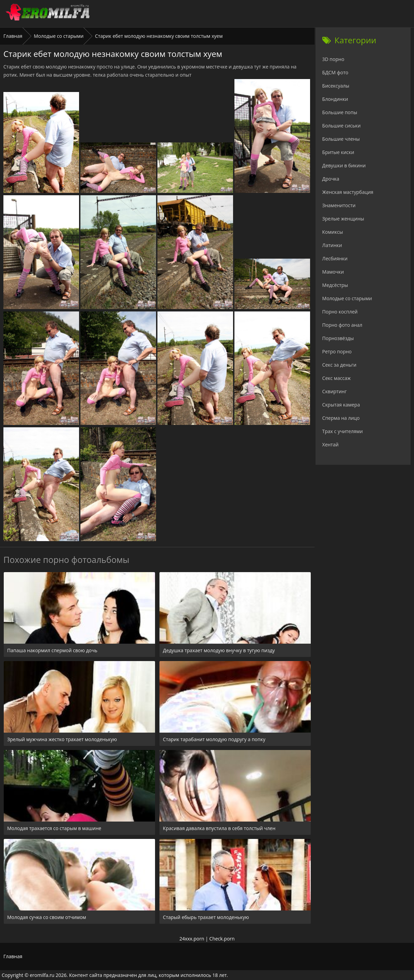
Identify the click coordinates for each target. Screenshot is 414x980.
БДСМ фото (335, 72)
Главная (13, 36)
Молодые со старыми (59, 36)
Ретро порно (337, 351)
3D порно (333, 59)
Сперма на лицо (341, 418)
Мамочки (333, 272)
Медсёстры (335, 285)
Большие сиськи (342, 126)
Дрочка (331, 179)
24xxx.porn (192, 939)
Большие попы (340, 112)
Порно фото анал (342, 325)
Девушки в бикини (344, 165)
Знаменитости (339, 205)
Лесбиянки (335, 258)
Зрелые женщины (343, 219)
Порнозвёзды (338, 338)
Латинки (332, 245)
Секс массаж (337, 378)
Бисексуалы (336, 86)
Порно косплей (340, 312)
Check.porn (222, 939)
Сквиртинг (335, 391)
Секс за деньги (339, 365)
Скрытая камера (341, 405)
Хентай (331, 445)
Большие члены (341, 139)
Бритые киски (338, 152)
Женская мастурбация (348, 192)
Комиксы (333, 232)
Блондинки (335, 99)
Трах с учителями (343, 431)
